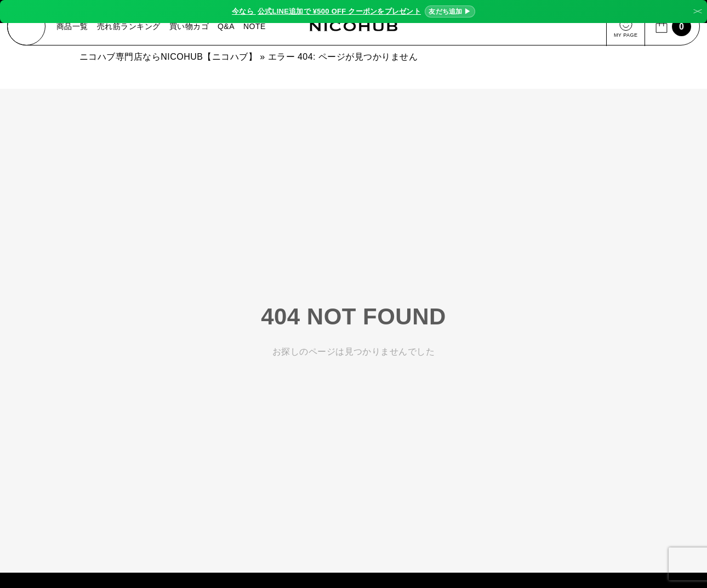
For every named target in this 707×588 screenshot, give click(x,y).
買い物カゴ (190, 27)
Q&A (227, 27)
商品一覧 (73, 27)
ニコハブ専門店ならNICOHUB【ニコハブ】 (168, 59)
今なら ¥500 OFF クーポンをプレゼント (353, 12)
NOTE (256, 27)
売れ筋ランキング (130, 27)
